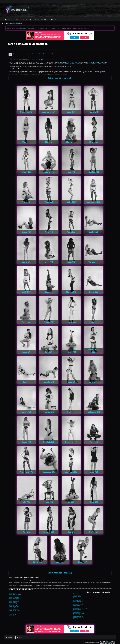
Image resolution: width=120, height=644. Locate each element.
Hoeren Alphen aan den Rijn (80, 607)
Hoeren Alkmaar (77, 600)
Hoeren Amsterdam (78, 598)
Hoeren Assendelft (13, 613)
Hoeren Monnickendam (79, 604)
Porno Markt (53, 19)
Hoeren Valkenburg (78, 602)
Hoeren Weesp (77, 606)
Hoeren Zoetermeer (78, 616)
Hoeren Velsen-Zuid (14, 606)
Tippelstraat (27, 19)
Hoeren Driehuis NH (20, 65)
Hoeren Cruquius (13, 616)
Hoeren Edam (76, 611)
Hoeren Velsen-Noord (14, 612)
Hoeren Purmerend (78, 599)
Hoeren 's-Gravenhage (79, 617)
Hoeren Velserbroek (14, 597)
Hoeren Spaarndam (31, 65)
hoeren (19, 74)
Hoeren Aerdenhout (14, 601)
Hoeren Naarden (77, 612)
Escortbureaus (40, 19)
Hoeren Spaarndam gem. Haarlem (93, 64)
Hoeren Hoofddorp (77, 595)
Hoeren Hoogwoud (78, 619)
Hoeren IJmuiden (13, 605)
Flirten (17, 19)
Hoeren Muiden (77, 610)
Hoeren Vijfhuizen (13, 614)
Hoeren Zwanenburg (14, 617)
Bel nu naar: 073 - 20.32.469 (60, 78)
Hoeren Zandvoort (13, 609)
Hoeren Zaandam (77, 596)
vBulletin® (107, 641)
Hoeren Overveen (61, 64)
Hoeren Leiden (77, 603)
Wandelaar (16, 54)
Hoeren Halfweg (13, 608)
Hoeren (4, 23)
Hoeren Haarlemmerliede (15, 610)
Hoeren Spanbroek (78, 615)
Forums (8, 19)
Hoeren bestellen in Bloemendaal (14, 23)
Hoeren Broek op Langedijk (80, 608)
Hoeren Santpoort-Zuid (14, 592)
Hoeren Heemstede (57, 65)
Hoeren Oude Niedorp (78, 614)
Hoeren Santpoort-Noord (73, 64)
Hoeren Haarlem (77, 594)
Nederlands (10, 637)
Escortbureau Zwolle (74, 65)
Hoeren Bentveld (47, 65)
